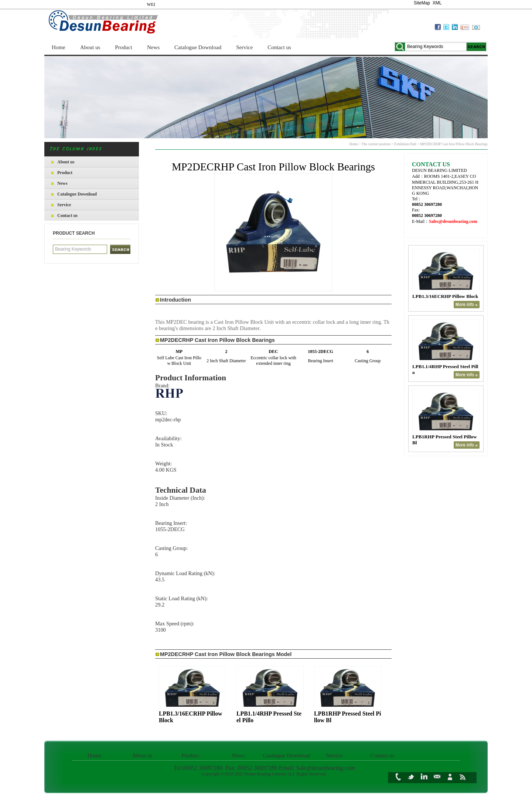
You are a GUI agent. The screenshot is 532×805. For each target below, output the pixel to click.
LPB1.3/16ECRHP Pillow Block (445, 296)
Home (59, 47)
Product (124, 47)
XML (437, 3)
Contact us (279, 47)
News (153, 47)
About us (90, 47)
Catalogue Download (198, 47)
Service (244, 47)
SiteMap (422, 3)
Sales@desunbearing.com (453, 221)
